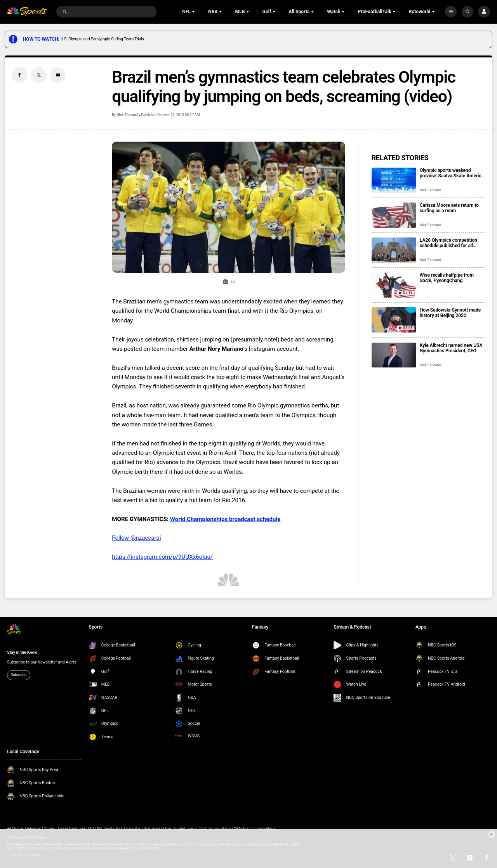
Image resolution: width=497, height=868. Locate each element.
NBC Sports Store (110, 828)
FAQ (91, 828)
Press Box (133, 828)
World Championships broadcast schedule (225, 519)
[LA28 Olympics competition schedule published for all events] (394, 250)
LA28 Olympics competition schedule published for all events (448, 243)
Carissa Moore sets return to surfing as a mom (449, 208)
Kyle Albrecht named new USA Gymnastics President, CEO (451, 348)
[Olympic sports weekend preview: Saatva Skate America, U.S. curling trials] (394, 180)
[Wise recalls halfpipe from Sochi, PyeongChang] (394, 285)
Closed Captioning (72, 828)
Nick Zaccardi (127, 115)
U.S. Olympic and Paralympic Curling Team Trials (102, 39)
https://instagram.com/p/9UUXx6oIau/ (162, 557)
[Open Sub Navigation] (194, 12)
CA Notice (241, 828)
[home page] (27, 12)
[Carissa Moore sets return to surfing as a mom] (394, 215)
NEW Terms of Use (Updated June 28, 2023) (175, 828)
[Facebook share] (19, 75)
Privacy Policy (221, 828)
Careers (50, 828)
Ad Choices (15, 828)
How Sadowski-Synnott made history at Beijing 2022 (450, 313)
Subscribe (19, 675)
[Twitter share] (39, 75)
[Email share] (58, 75)
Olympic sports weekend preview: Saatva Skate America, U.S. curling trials (452, 173)
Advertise (34, 828)
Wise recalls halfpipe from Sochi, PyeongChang (447, 278)
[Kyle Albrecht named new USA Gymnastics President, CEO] (394, 355)
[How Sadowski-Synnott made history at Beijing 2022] (394, 320)
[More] (451, 12)
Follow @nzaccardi (136, 538)
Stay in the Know (22, 652)
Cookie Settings (264, 828)
